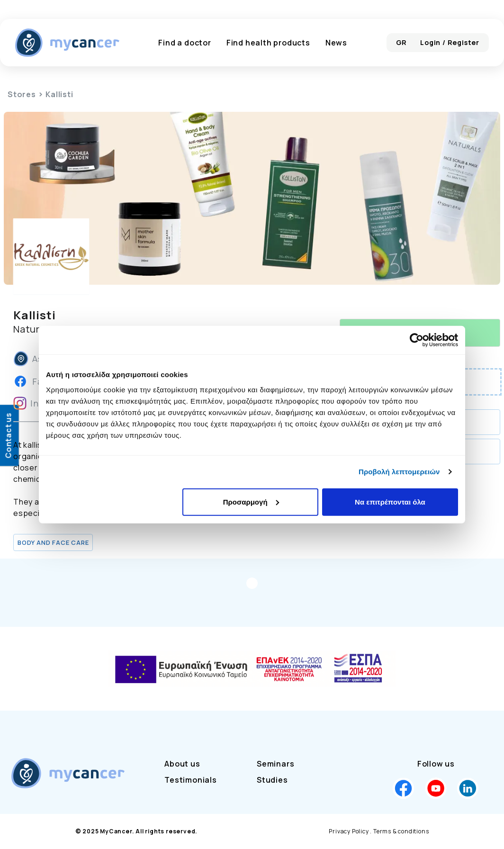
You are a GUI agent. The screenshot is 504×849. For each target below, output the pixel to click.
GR (402, 42)
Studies (272, 780)
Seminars (275, 764)
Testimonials (191, 780)
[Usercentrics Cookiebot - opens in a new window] (417, 340)
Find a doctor (184, 43)
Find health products (268, 43)
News (336, 43)
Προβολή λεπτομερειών (399, 472)
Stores (22, 94)
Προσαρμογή (251, 501)
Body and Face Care (53, 542)
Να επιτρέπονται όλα (390, 501)
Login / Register (450, 42)
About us (182, 764)
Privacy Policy (349, 831)
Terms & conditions (401, 831)
